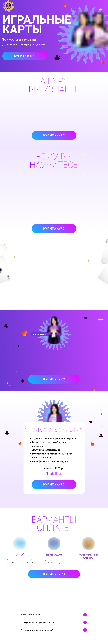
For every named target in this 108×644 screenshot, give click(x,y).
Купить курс (25, 56)
